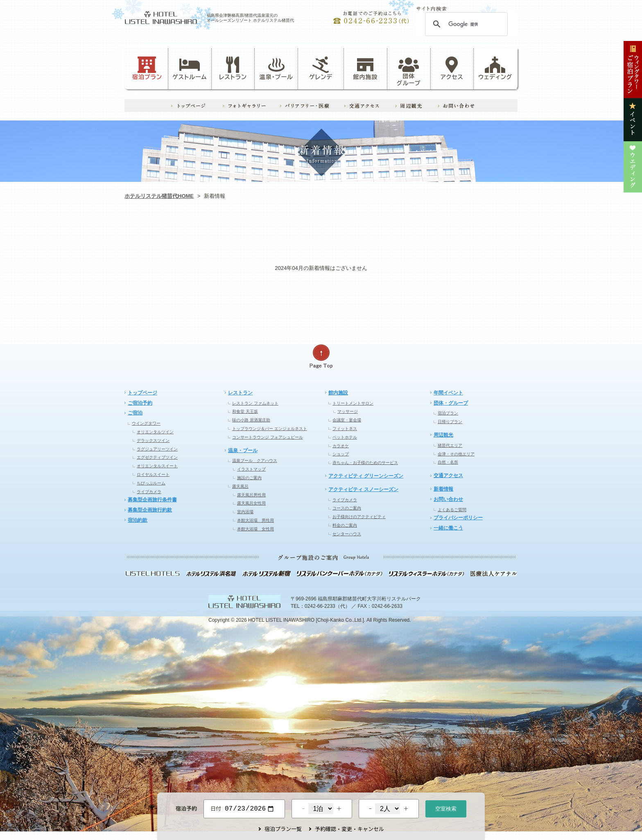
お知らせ (164, 231)
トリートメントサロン (353, 403)
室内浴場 (245, 512)
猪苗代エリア (450, 445)
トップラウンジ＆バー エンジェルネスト (270, 429)
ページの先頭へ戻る (321, 357)
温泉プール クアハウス (255, 461)
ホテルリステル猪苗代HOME (159, 196)
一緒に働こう (448, 528)
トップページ (142, 393)
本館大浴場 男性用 (255, 520)
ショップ (341, 454)
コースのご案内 (347, 508)
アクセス (452, 68)
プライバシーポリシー (458, 518)
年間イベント (448, 393)
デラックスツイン (153, 440)
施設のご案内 (249, 478)
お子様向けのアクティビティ (359, 517)
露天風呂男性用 (251, 495)
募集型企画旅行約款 (150, 510)
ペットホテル (345, 437)
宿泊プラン (147, 68)
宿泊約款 (138, 520)
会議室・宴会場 (347, 420)
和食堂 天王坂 (245, 411)
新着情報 (443, 489)
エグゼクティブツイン (157, 457)
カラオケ (341, 446)
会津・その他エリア (456, 454)
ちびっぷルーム (151, 483)
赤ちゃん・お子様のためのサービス (365, 463)
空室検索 (446, 808)
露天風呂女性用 (251, 503)
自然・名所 (448, 462)
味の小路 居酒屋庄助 (251, 420)
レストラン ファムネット (255, 403)
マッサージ (348, 411)
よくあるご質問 (452, 510)
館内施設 (365, 68)
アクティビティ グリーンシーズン (366, 476)
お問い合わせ (448, 499)
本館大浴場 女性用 (255, 529)
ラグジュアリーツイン (157, 449)
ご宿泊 (135, 413)
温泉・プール (276, 68)
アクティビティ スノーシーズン (363, 489)
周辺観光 (443, 435)
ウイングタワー (146, 423)
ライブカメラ (149, 492)
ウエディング (478, 231)
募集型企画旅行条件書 (152, 500)
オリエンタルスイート (157, 466)
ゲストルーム (190, 68)
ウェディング (495, 68)
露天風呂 (240, 486)
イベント (399, 231)
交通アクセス (448, 475)
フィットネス (345, 429)
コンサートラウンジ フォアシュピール (268, 437)
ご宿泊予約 (140, 403)
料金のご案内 (345, 525)
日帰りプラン (450, 422)
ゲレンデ (242, 231)
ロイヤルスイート (153, 474)
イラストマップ (251, 469)
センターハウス (347, 534)
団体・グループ (451, 403)
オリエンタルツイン (155, 432)
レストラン (233, 68)
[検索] (465, 24)
